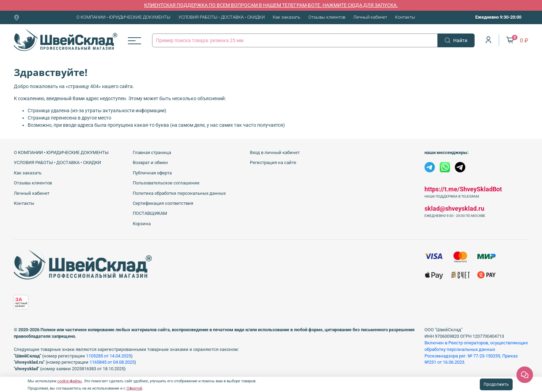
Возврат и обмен (150, 162)
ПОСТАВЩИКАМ (150, 213)
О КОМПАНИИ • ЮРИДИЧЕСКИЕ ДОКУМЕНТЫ (123, 17)
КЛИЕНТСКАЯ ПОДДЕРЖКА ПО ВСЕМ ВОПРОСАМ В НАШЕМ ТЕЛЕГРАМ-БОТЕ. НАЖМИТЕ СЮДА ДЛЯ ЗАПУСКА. (271, 5)
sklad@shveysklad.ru (454, 208)
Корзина (142, 224)
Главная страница (152, 152)
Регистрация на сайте (273, 162)
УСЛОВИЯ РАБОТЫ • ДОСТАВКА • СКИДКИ (222, 17)
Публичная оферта (152, 173)
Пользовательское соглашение (166, 183)
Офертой (134, 388)
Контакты (405, 17)
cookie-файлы (70, 381)
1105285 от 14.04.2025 (109, 356)
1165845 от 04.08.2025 (112, 362)
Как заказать (287, 17)
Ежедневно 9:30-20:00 (498, 17)
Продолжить (496, 384)
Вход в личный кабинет (275, 152)
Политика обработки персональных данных (179, 193)
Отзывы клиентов (327, 17)
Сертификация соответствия (163, 203)
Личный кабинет (370, 17)
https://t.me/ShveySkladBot (463, 189)
